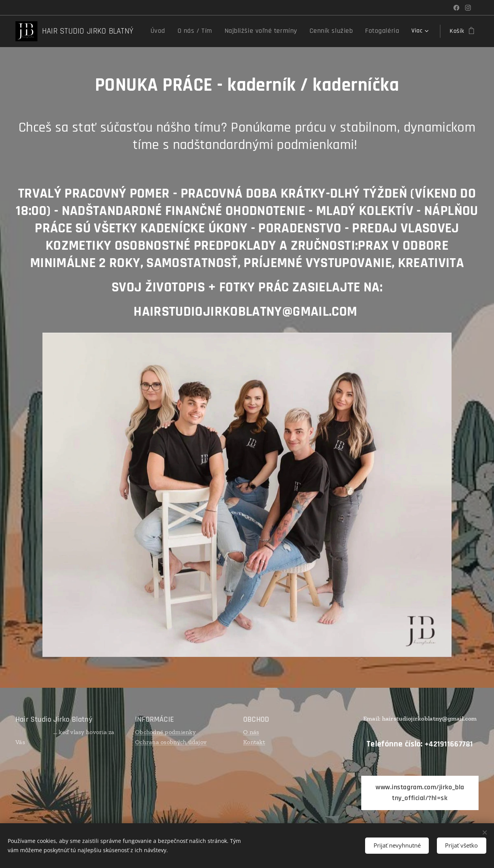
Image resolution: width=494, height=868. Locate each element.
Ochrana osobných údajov (171, 742)
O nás (251, 732)
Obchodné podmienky (165, 732)
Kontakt (254, 742)
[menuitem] (180, 31)
